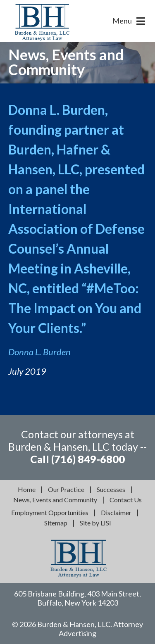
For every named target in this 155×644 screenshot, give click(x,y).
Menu (122, 21)
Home (27, 489)
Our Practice (66, 489)
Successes (111, 489)
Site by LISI (95, 523)
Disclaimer (116, 512)
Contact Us (126, 500)
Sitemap (56, 523)
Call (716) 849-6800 (77, 459)
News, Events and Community (55, 500)
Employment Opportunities (50, 512)
